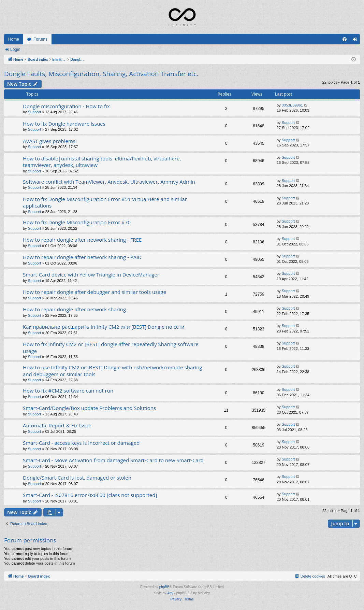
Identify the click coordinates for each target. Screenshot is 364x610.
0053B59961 (292, 105)
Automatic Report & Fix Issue (57, 425)
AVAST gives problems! (50, 141)
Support (35, 112)
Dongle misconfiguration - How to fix (66, 106)
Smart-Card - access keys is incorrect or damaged (81, 443)
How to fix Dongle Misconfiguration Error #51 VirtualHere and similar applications (105, 202)
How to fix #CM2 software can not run (68, 391)
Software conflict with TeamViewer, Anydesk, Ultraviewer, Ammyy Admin (109, 182)
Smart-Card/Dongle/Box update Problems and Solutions (89, 408)
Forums (40, 39)
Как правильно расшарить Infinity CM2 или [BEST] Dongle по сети (104, 327)
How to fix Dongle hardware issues (64, 124)
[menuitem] (345, 39)
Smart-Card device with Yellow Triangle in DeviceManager (91, 274)
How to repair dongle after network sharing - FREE (82, 240)
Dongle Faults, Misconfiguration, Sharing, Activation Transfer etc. (101, 74)
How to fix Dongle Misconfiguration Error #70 (77, 222)
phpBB (164, 587)
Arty (170, 593)
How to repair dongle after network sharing (74, 309)
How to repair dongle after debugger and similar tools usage (94, 292)
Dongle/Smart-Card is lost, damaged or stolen (77, 478)
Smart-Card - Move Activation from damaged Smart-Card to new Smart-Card (113, 460)
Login (15, 49)
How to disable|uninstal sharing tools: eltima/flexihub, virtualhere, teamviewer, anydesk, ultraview (102, 162)
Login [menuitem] (356, 41)
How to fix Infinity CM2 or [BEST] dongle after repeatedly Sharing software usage (111, 347)
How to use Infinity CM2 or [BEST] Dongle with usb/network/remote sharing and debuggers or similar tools (113, 371)
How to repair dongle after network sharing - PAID (82, 257)
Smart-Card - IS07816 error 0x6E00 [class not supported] (90, 495)
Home (14, 39)
